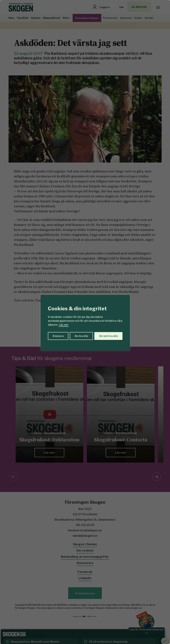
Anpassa (58, 336)
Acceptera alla (108, 336)
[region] (85, 322)
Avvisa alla (81, 336)
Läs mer (64, 325)
